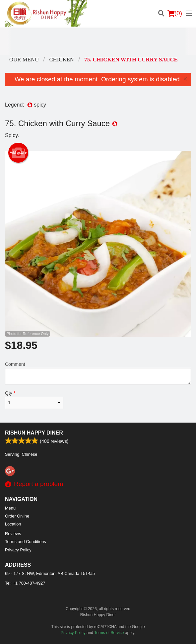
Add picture (18, 153)
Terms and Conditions (26, 542)
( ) (175, 13)
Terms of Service (109, 633)
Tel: (25, 583)
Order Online (17, 516)
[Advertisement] (98, 41)
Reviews (13, 534)
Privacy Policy (18, 550)
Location (13, 524)
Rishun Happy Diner (34, 433)
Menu (10, 508)
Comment (98, 373)
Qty (34, 400)
